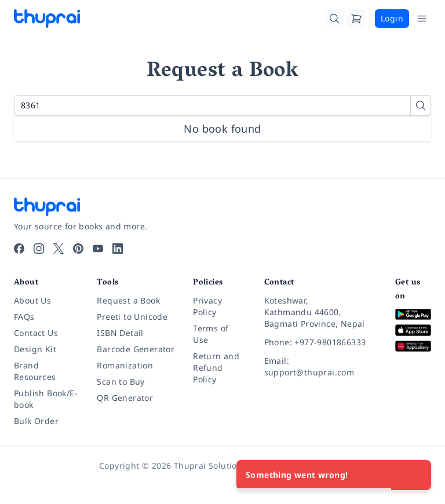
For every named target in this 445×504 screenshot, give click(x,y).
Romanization (125, 365)
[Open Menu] (422, 19)
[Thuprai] (47, 19)
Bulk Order (36, 421)
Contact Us (36, 333)
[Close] (416, 475)
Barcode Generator (136, 349)
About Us (32, 300)
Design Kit (35, 349)
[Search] (334, 19)
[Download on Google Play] (413, 314)
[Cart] (356, 19)
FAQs (24, 317)
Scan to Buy (121, 381)
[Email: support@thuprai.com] (320, 367)
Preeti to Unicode (132, 317)
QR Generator (125, 398)
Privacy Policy (207, 306)
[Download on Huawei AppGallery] (413, 346)
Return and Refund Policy (216, 368)
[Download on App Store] (413, 330)
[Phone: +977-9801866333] (320, 342)
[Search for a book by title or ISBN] (222, 105)
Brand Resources (35, 371)
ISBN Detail (120, 333)
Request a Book (128, 300)
